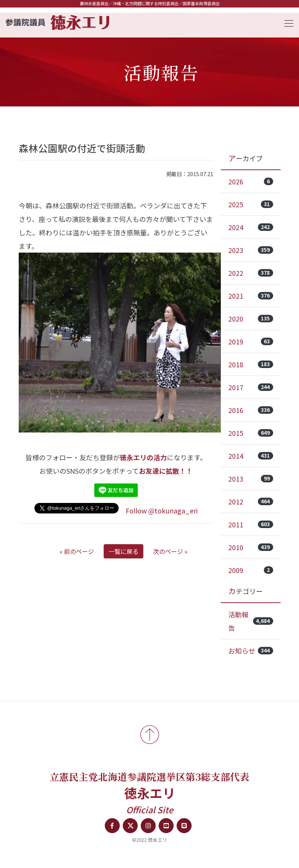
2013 (251, 479)
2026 (251, 181)
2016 (251, 410)
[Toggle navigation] (287, 22)
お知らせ (251, 651)
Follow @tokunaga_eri (162, 510)
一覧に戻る (123, 551)
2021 (251, 296)
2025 (251, 204)
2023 (251, 250)
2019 (251, 341)
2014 (251, 456)
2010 (251, 547)
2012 (251, 501)
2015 (251, 433)
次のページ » (170, 551)
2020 (251, 319)
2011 (251, 524)
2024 (251, 227)
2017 (251, 387)
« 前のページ (77, 551)
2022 (251, 273)
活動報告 (251, 621)
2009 (251, 570)
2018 (251, 364)
